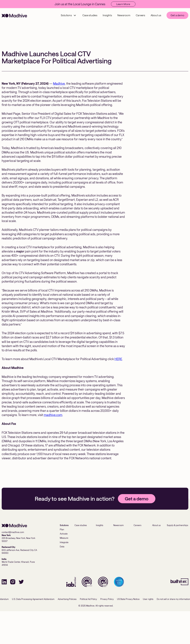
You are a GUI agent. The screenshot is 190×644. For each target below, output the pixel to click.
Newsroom (124, 15)
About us (156, 15)
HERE (118, 359)
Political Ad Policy (88, 599)
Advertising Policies (67, 599)
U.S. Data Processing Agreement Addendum (33, 599)
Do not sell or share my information (173, 599)
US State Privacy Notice (128, 599)
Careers (141, 15)
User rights (148, 599)
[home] (14, 15)
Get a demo (178, 15)
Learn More (123, 4)
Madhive (59, 83)
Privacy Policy (107, 599)
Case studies (90, 15)
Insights (107, 15)
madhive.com (53, 415)
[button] (69, 15)
